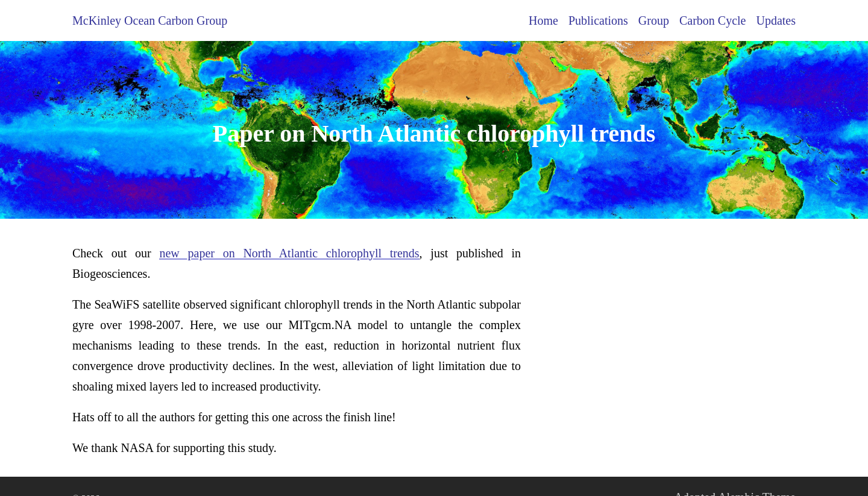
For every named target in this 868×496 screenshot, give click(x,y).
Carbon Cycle (713, 20)
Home (543, 20)
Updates (776, 20)
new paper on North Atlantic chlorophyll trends (289, 253)
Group (654, 20)
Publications (598, 20)
